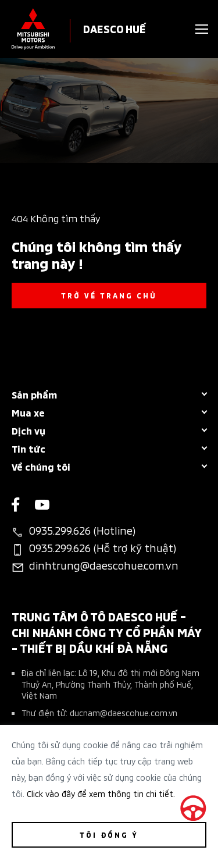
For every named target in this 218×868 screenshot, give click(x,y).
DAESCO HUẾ (115, 28)
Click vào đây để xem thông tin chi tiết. (101, 793)
